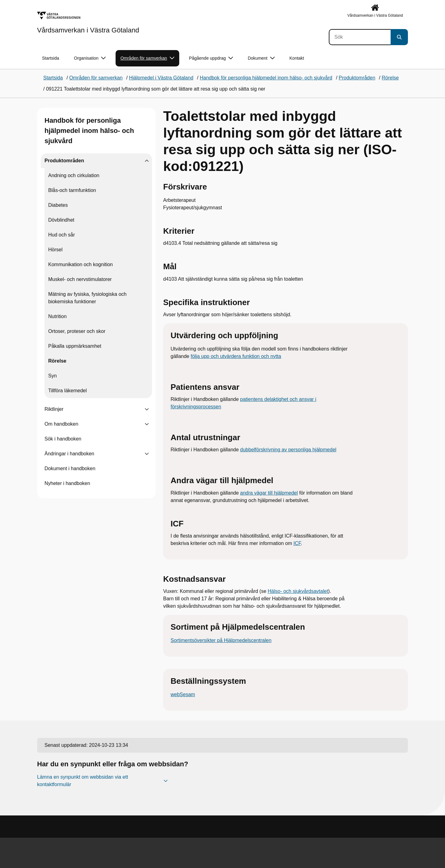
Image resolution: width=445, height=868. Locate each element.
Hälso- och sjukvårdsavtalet (298, 591)
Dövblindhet (61, 220)
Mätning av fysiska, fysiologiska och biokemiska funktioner (87, 298)
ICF (297, 543)
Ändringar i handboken (69, 454)
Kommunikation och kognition (81, 264)
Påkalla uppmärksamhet (75, 346)
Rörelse (57, 361)
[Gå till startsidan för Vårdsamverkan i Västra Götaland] (88, 23)
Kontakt (297, 58)
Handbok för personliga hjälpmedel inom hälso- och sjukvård (89, 131)
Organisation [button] (90, 58)
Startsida (51, 58)
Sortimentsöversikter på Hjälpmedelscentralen (221, 640)
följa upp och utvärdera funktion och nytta (236, 356)
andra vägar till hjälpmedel (269, 493)
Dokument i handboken (70, 468)
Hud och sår (61, 235)
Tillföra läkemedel (68, 391)
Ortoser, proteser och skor (77, 331)
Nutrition (57, 316)
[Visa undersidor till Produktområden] (147, 161)
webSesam (183, 694)
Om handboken (61, 424)
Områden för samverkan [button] (147, 58)
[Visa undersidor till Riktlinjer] (147, 409)
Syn (53, 376)
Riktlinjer (54, 409)
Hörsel (55, 250)
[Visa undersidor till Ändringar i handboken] (147, 454)
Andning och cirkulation (74, 175)
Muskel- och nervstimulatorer (80, 279)
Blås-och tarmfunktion (72, 190)
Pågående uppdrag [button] (211, 58)
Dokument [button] (261, 58)
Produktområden (64, 161)
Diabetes (58, 205)
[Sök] (360, 37)
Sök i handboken (63, 439)
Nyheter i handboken (67, 483)
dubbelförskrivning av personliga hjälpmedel (288, 450)
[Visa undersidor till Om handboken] (147, 424)
